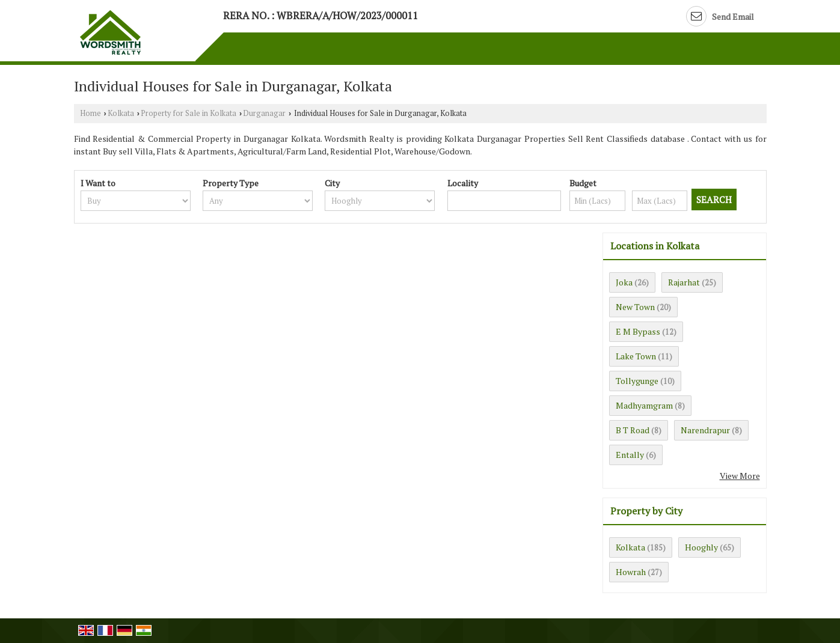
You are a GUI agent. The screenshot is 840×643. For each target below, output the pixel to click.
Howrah (631, 572)
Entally (630, 455)
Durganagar (264, 113)
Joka (624, 282)
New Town (635, 307)
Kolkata (121, 113)
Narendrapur (705, 430)
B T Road (633, 430)
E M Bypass (638, 331)
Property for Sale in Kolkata (189, 113)
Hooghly (701, 547)
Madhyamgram (644, 405)
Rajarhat (684, 282)
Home (90, 113)
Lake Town (636, 356)
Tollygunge (637, 381)
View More (740, 476)
